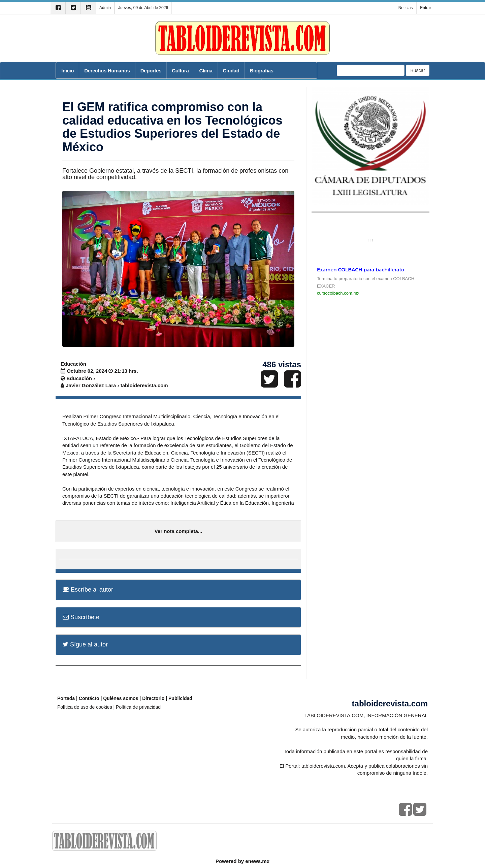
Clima (206, 71)
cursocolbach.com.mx (338, 293)
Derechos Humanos (107, 71)
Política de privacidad (138, 707)
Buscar (418, 70)
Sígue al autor (85, 644)
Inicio (68, 71)
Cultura (180, 71)
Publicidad (180, 698)
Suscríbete (81, 617)
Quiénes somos (121, 698)
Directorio (153, 698)
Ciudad (231, 71)
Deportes (151, 71)
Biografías (261, 71)
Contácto (89, 698)
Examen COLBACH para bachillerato (361, 270)
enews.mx (257, 861)
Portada (66, 698)
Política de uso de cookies (85, 707)
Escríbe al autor (88, 590)
